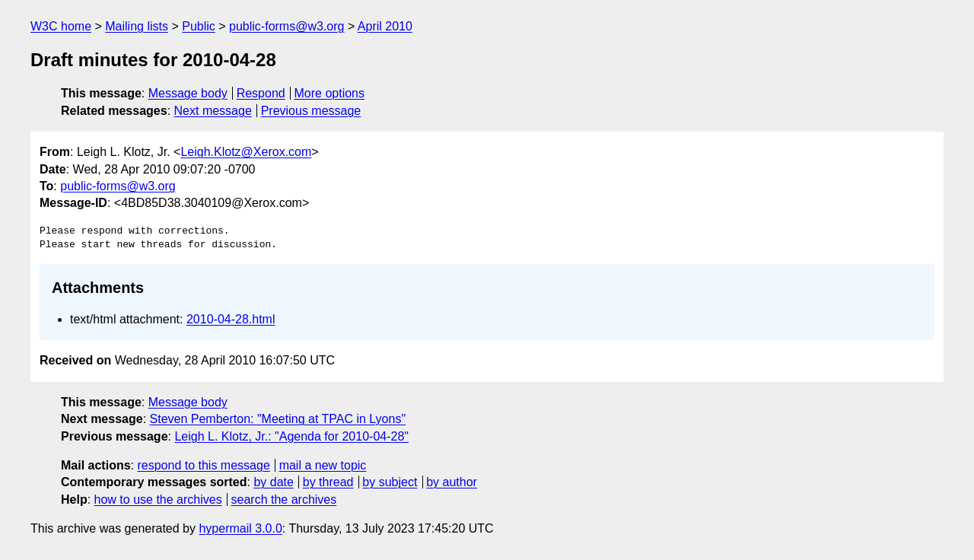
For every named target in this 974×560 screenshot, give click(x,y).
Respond (261, 93)
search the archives (284, 500)
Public (199, 26)
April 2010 (385, 26)
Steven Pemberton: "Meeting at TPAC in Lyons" (278, 419)
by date (273, 482)
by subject (390, 482)
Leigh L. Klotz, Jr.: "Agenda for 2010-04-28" (291, 436)
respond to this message (203, 465)
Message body (188, 93)
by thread (328, 482)
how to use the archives (158, 500)
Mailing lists (137, 26)
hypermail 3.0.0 (240, 528)
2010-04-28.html (231, 319)
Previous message (311, 111)
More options (330, 93)
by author (452, 482)
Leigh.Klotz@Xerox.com (246, 152)
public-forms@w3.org (286, 26)
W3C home (61, 26)
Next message (213, 111)
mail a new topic (323, 465)
